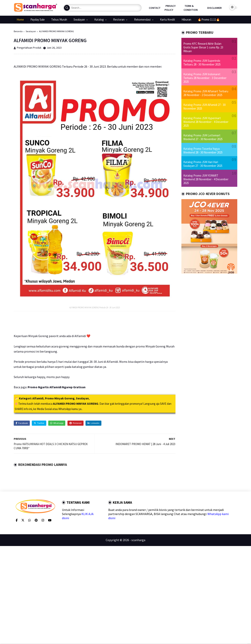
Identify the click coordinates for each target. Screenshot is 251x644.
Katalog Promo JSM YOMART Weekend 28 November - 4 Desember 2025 (206, 179)
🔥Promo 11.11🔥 (209, 20)
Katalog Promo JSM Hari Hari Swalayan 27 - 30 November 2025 (203, 164)
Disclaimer (214, 8)
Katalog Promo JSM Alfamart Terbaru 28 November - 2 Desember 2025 (206, 93)
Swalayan (79, 20)
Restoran (119, 20)
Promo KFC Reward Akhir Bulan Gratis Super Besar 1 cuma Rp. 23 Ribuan (203, 47)
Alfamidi (38, 398)
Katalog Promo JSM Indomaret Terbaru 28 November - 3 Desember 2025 (205, 78)
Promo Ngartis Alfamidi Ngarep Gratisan (57, 387)
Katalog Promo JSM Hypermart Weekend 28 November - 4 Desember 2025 (206, 122)
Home (20, 20)
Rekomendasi (142, 20)
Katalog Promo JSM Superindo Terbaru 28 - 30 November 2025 (202, 63)
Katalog (99, 20)
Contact (155, 8)
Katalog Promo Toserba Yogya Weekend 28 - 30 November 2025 (203, 151)
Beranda (18, 31)
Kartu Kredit (168, 20)
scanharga (138, 540)
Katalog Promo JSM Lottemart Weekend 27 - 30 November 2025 (203, 137)
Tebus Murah (59, 20)
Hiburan (186, 20)
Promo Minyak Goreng (60, 398)
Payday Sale (38, 20)
